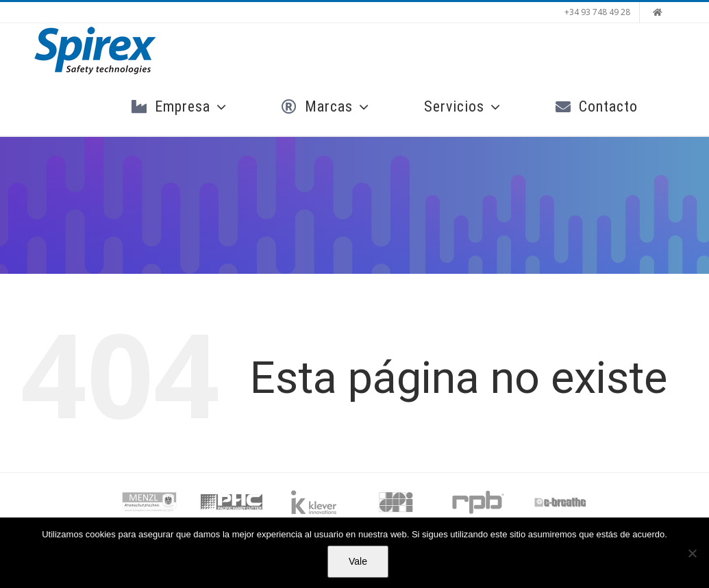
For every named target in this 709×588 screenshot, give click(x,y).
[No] (692, 553)
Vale (358, 561)
